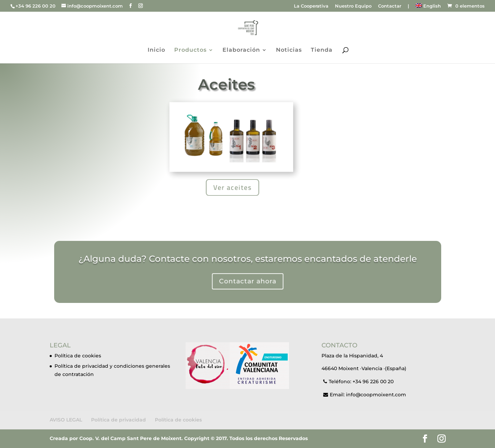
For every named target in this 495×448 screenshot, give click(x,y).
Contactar (390, 6)
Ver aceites (232, 187)
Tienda (322, 50)
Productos (190, 50)
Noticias (289, 50)
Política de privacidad (118, 420)
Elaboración (241, 50)
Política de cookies (78, 356)
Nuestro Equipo (353, 6)
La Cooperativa (311, 6)
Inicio (156, 50)
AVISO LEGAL (66, 420)
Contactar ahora (247, 280)
